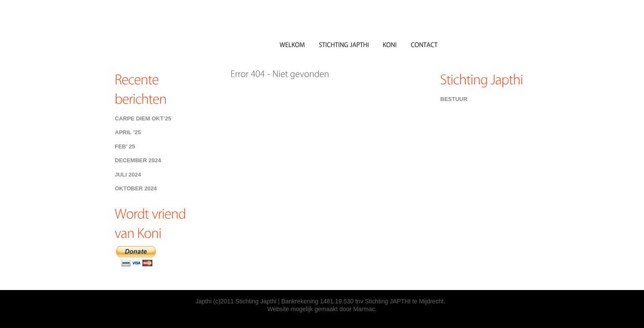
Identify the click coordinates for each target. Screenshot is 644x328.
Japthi (177, 39)
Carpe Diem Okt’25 (143, 118)
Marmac (364, 309)
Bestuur (454, 99)
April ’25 (128, 132)
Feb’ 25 (125, 147)
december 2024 (138, 160)
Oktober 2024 (136, 188)
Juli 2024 (128, 175)
